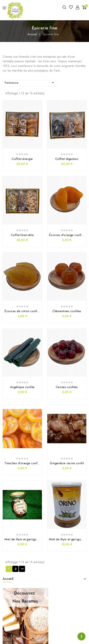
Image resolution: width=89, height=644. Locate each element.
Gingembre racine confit (67, 463)
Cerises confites (67, 387)
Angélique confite (22, 387)
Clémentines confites (67, 311)
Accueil (8, 579)
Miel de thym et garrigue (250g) (26, 539)
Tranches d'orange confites (23, 463)
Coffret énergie (22, 159)
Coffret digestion (67, 159)
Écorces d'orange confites (67, 235)
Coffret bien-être (22, 235)
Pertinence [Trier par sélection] (30, 83)
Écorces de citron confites (23, 311)
